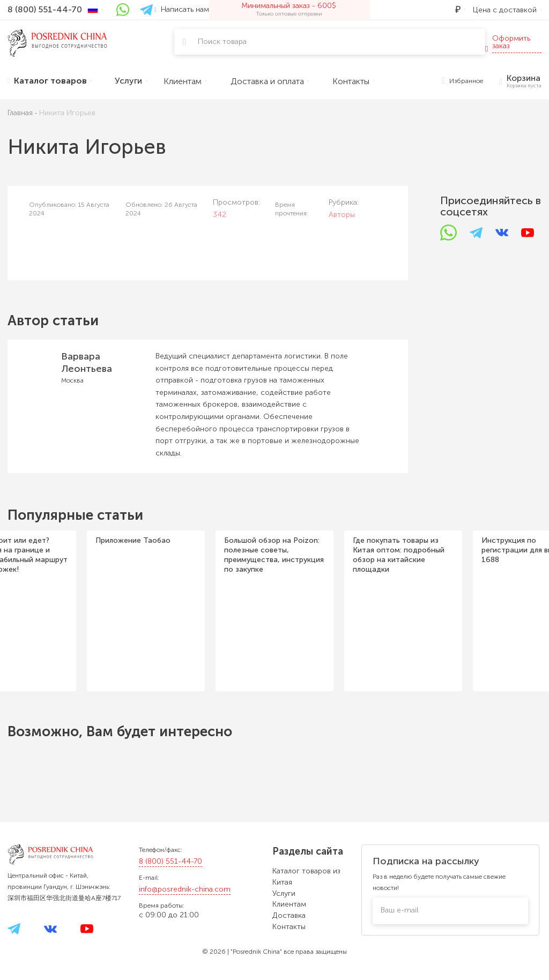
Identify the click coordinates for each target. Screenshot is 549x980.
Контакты (289, 927)
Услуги (284, 893)
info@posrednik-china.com (185, 889)
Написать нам (182, 9)
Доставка (289, 915)
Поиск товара (222, 42)
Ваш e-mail (399, 910)
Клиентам (289, 904)
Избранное (463, 81)
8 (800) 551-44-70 (170, 861)
